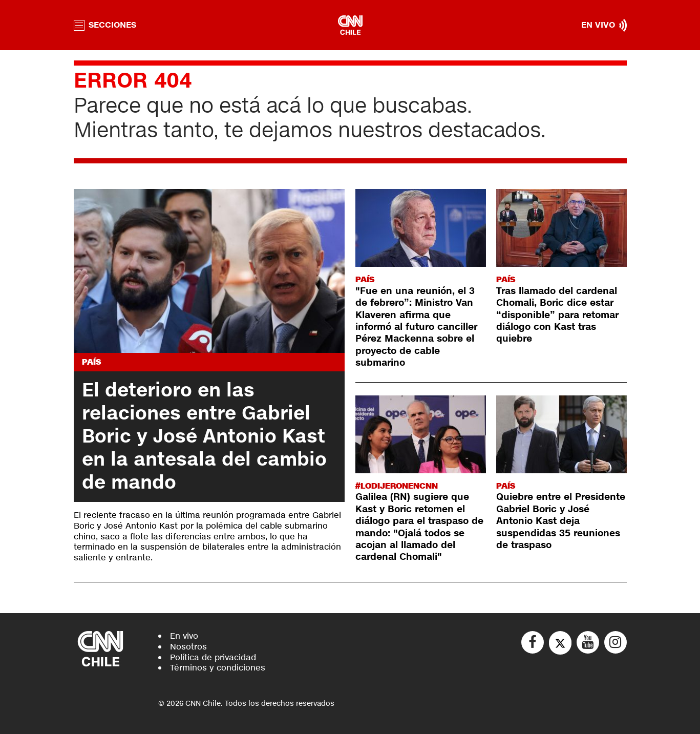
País (91, 362)
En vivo (184, 636)
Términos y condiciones (218, 668)
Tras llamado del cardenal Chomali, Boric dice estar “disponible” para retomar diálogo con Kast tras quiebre (557, 315)
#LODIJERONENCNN (397, 486)
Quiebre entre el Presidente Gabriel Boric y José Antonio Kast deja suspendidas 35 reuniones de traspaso (561, 521)
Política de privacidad (213, 657)
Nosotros (188, 647)
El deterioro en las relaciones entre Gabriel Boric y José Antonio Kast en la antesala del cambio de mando (204, 436)
